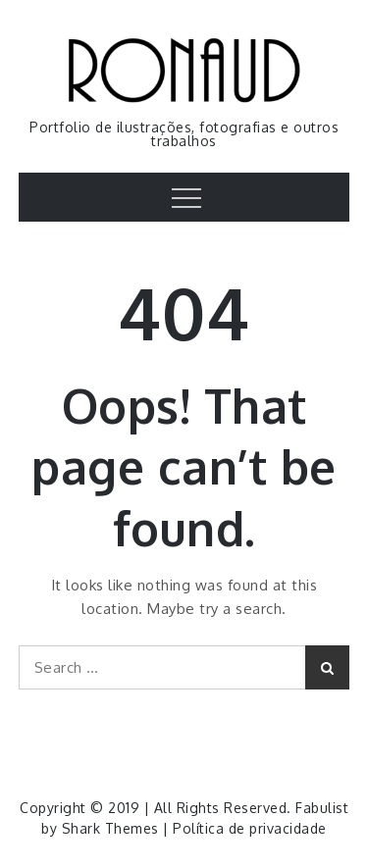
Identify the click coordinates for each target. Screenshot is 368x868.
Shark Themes (113, 828)
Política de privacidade (250, 828)
